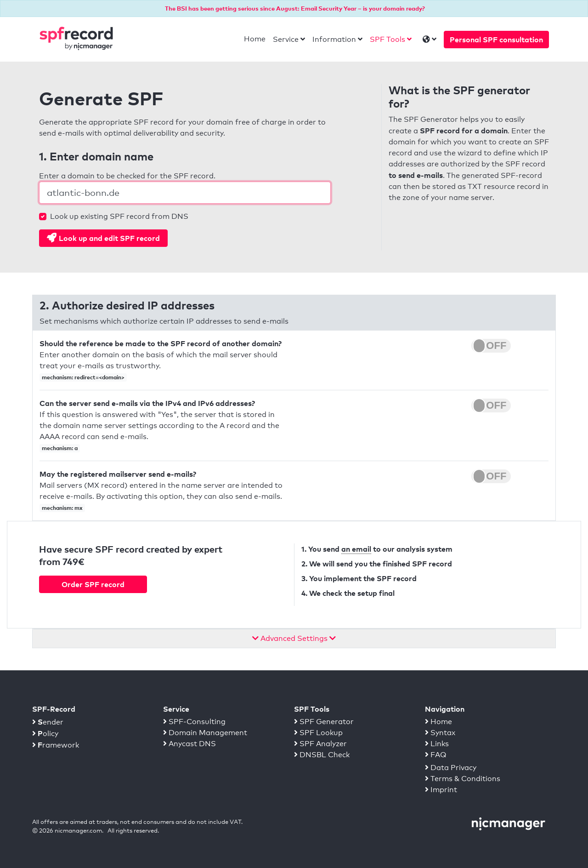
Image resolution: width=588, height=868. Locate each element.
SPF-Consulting (194, 722)
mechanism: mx (62, 508)
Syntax (440, 733)
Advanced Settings (294, 638)
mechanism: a (60, 448)
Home (255, 39)
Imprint (441, 790)
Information (334, 39)
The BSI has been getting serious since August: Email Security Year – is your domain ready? (295, 8)
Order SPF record (93, 584)
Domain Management (205, 733)
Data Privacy (451, 768)
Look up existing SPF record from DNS (119, 216)
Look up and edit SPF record (103, 238)
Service (286, 39)
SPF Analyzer (320, 744)
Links (437, 744)
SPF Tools (387, 39)
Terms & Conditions (463, 779)
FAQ (436, 755)
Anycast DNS (189, 744)
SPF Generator (324, 722)
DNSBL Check (322, 755)
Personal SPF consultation (496, 40)
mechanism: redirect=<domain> (83, 377)
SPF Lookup (318, 733)
